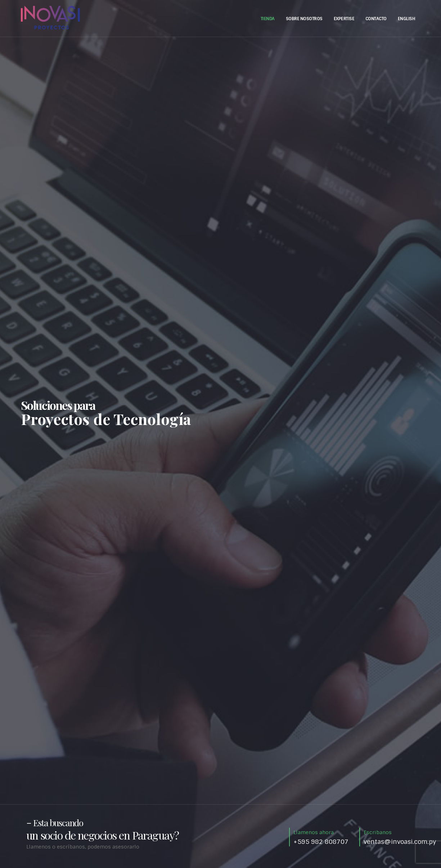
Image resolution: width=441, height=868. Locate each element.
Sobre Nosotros (304, 19)
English (407, 19)
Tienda (268, 19)
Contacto (376, 19)
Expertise (344, 19)
